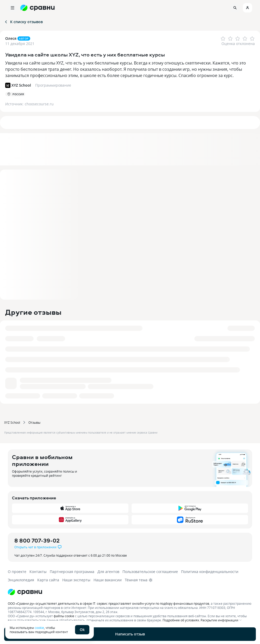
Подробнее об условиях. (181, 620)
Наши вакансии (108, 580)
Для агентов (108, 572)
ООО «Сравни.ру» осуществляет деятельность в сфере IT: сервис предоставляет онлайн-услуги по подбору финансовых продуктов (109, 603)
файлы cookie (64, 616)
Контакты (38, 572)
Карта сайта (48, 580)
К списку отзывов (23, 22)
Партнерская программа (72, 572)
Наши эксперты (76, 580)
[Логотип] (128, 592)
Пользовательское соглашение (150, 572)
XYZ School (12, 422)
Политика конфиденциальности (210, 572)
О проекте (17, 572)
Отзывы (34, 422)
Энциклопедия (21, 580)
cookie (39, 628)
